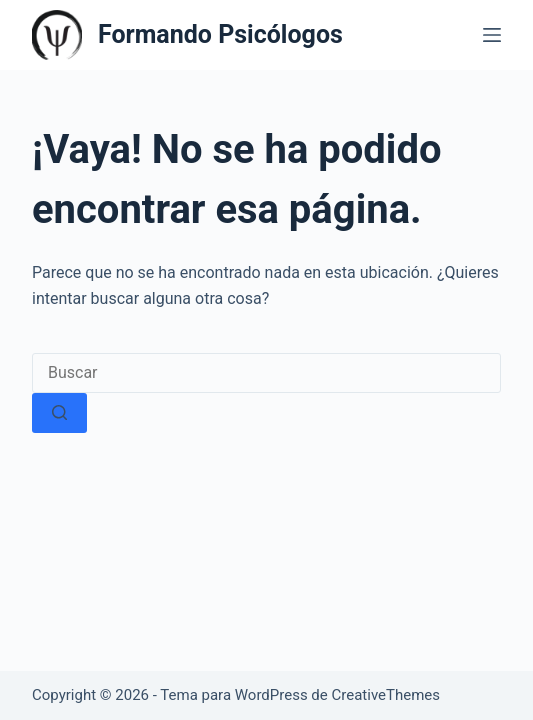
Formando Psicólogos (220, 34)
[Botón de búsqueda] (59, 413)
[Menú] (492, 35)
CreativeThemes (386, 695)
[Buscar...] (266, 373)
